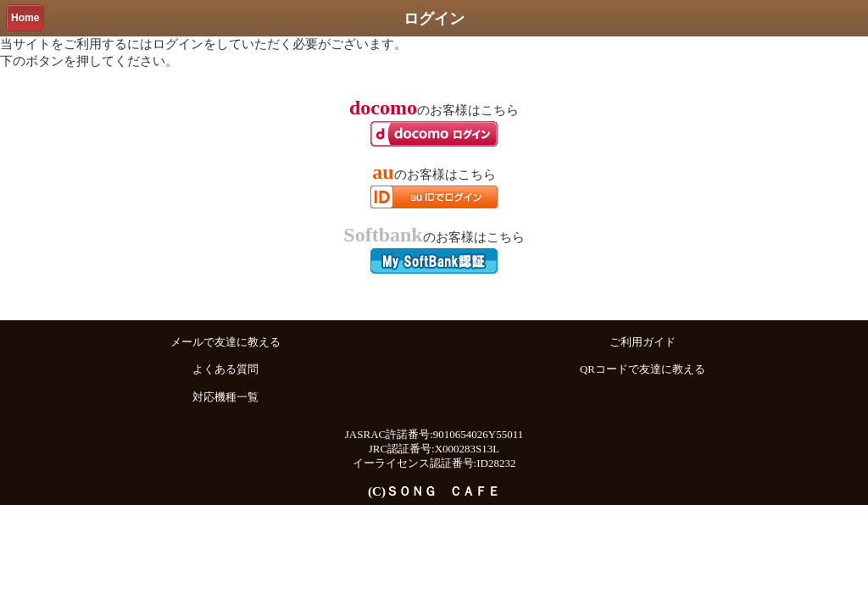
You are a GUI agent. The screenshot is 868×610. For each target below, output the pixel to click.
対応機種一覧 (225, 397)
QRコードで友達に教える (643, 369)
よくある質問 (225, 369)
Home (25, 18)
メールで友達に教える (225, 342)
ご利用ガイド (643, 342)
